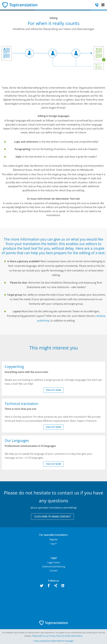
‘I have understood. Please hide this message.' (53, 641)
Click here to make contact (53, 517)
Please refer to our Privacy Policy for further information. (57, 636)
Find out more (53, 390)
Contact (54, 571)
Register (54, 539)
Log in (54, 543)
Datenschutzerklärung (54, 566)
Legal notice (54, 562)
